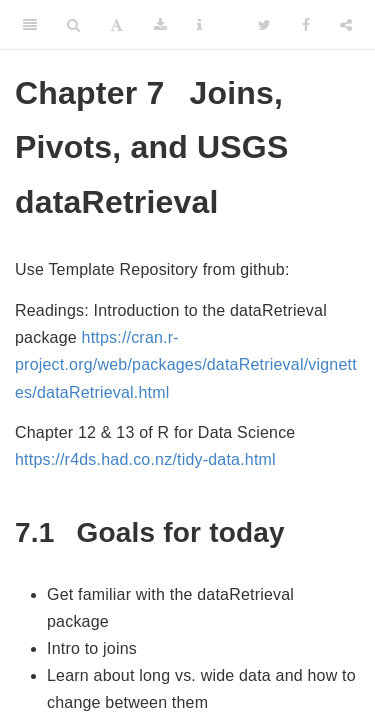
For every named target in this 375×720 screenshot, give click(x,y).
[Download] (160, 25)
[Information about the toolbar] (199, 25)
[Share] (346, 25)
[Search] (73, 25)
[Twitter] (264, 25)
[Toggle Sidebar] (30, 25)
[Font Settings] (116, 25)
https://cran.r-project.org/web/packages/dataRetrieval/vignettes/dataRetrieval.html (186, 364)
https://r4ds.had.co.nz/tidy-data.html (145, 459)
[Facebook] (306, 25)
